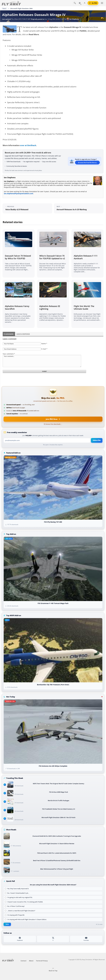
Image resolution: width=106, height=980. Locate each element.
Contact (24, 961)
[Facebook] (20, 939)
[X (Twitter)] (53, 939)
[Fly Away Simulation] (11, 3)
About (31, 961)
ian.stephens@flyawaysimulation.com (19, 193)
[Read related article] (19, 253)
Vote (7, 924)
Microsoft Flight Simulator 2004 (21, 8)
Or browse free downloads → (53, 424)
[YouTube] (86, 939)
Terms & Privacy (42, 961)
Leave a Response (23, 334)
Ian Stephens (73, 19)
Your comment (9, 354)
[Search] (75, 3)
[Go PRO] (93, 3)
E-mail (44, 349)
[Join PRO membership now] (53, 419)
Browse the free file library (87, 163)
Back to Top (53, 970)
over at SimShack (28, 145)
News (4, 8)
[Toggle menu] (102, 3)
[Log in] (85, 3)
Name (44, 344)
